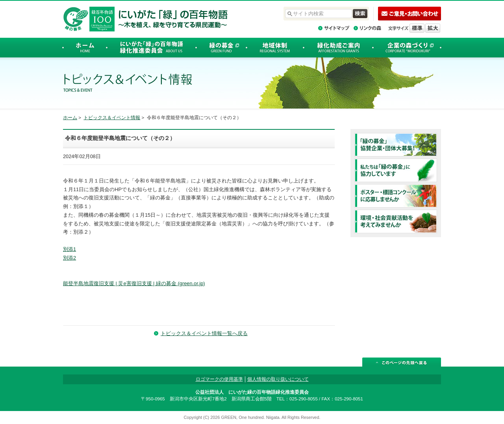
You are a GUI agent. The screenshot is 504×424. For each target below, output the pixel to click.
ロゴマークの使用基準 (219, 379)
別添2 (69, 258)
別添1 (69, 249)
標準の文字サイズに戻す (417, 28)
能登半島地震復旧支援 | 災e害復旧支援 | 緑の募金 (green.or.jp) (134, 283)
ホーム (70, 118)
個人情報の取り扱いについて (278, 379)
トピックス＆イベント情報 (112, 118)
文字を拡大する (433, 28)
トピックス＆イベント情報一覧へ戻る (204, 333)
